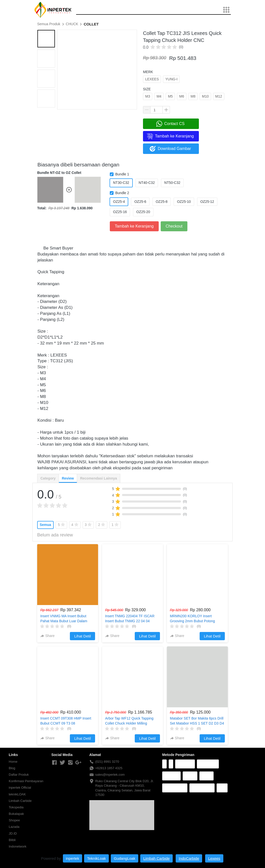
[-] (54, 763)
